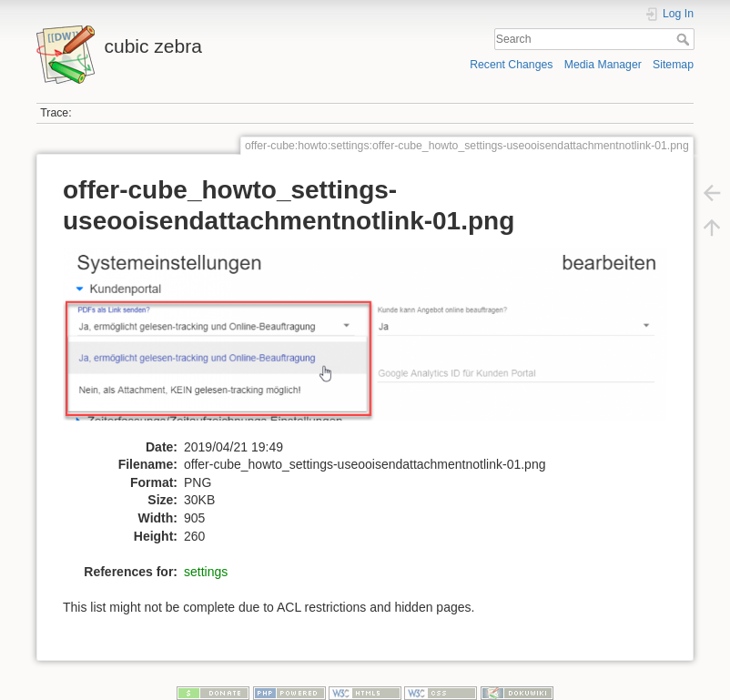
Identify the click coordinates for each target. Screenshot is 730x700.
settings (206, 572)
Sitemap (673, 65)
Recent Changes (511, 65)
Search (685, 39)
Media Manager (603, 65)
